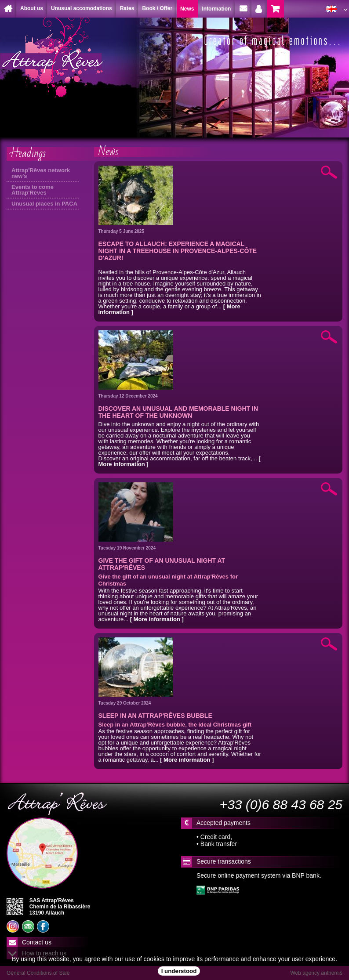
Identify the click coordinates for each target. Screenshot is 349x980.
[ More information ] (157, 619)
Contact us (37, 942)
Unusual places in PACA (44, 204)
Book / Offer (157, 8)
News (108, 152)
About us (32, 8)
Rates (127, 8)
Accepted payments (224, 823)
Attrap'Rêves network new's (41, 173)
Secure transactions (224, 861)
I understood (179, 971)
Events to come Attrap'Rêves (33, 190)
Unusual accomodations (82, 8)
